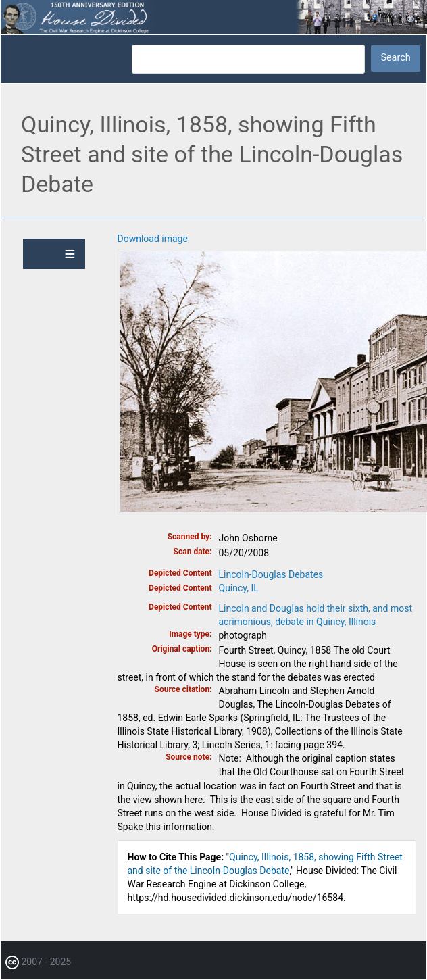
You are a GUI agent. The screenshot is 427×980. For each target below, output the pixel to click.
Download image (153, 239)
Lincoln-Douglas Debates (271, 574)
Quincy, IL (239, 588)
